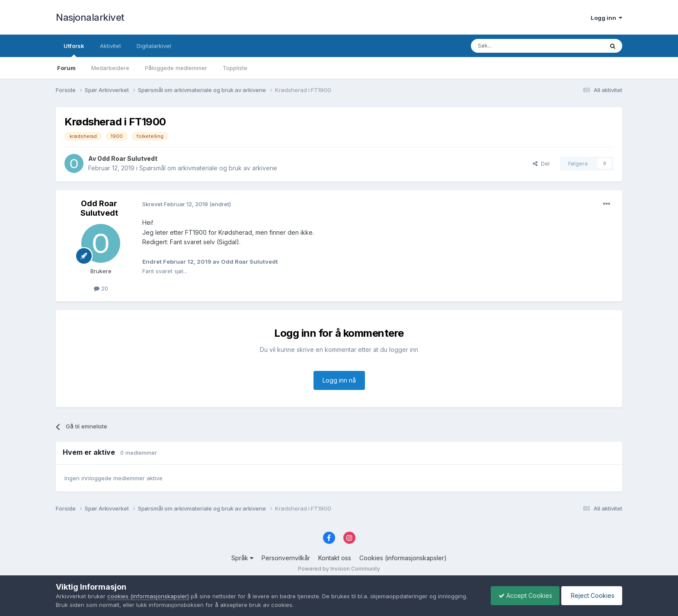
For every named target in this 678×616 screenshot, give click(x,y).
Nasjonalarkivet (90, 17)
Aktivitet (110, 46)
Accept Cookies (521, 595)
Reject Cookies (590, 595)
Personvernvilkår (286, 558)
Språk (242, 558)
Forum (66, 68)
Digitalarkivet (154, 46)
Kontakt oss (335, 558)
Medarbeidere (110, 68)
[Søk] (514, 46)
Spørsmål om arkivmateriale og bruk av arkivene (208, 168)
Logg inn (606, 18)
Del (541, 163)
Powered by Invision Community (339, 569)
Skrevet (176, 204)
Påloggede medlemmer (176, 68)
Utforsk (74, 50)
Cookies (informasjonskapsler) (403, 558)
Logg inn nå (339, 380)
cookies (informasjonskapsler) (148, 596)
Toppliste (235, 68)
